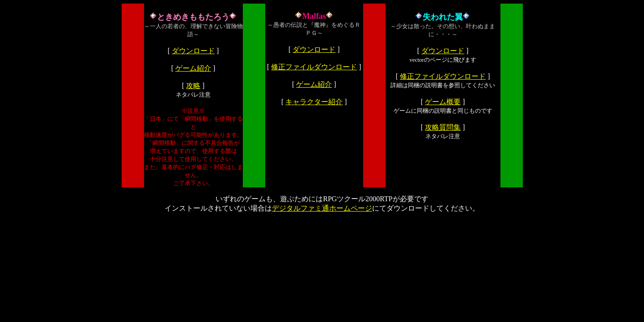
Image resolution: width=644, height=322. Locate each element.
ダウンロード (193, 51)
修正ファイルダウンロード (314, 67)
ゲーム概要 (443, 102)
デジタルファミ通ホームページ (322, 208)
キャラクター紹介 (314, 102)
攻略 (193, 86)
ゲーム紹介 (193, 68)
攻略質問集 (443, 127)
